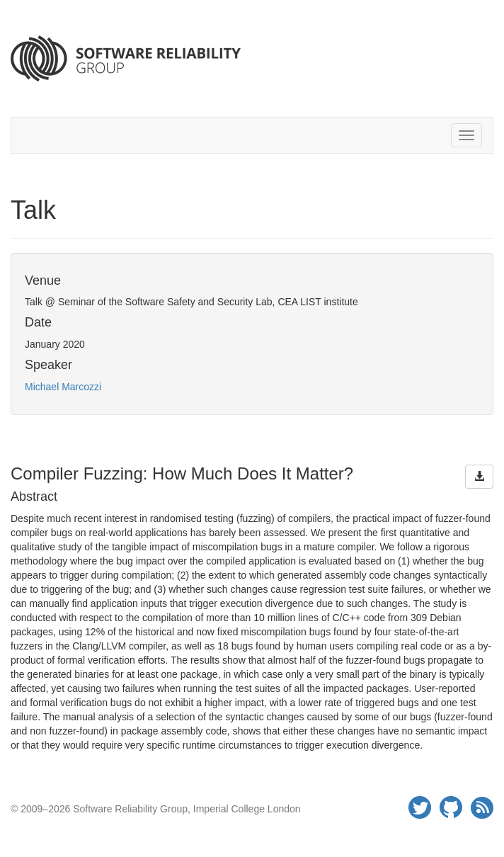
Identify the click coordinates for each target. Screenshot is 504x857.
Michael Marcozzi (63, 387)
